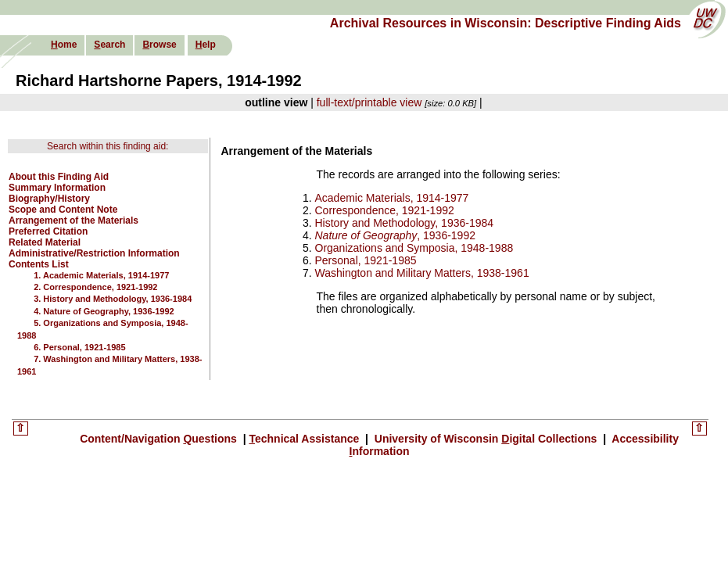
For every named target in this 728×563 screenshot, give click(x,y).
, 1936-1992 (395, 235)
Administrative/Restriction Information (94, 253)
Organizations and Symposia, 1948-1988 (414, 248)
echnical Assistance (305, 439)
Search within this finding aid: (108, 146)
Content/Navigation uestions (160, 439)
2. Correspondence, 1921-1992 (95, 287)
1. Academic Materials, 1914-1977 (101, 275)
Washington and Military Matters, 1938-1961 (422, 273)
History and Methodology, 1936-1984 (405, 223)
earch (109, 45)
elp (206, 45)
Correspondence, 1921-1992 (385, 210)
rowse (159, 45)
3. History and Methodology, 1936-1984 (113, 299)
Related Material (45, 242)
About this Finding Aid (59, 177)
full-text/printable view (369, 102)
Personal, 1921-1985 (366, 260)
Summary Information (57, 188)
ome (64, 45)
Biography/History (49, 199)
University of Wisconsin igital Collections (486, 439)
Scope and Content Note (63, 210)
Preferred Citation (48, 231)
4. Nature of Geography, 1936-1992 (104, 311)
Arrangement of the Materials (74, 221)
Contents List (39, 264)
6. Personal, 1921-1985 (79, 347)
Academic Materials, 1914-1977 (392, 198)
